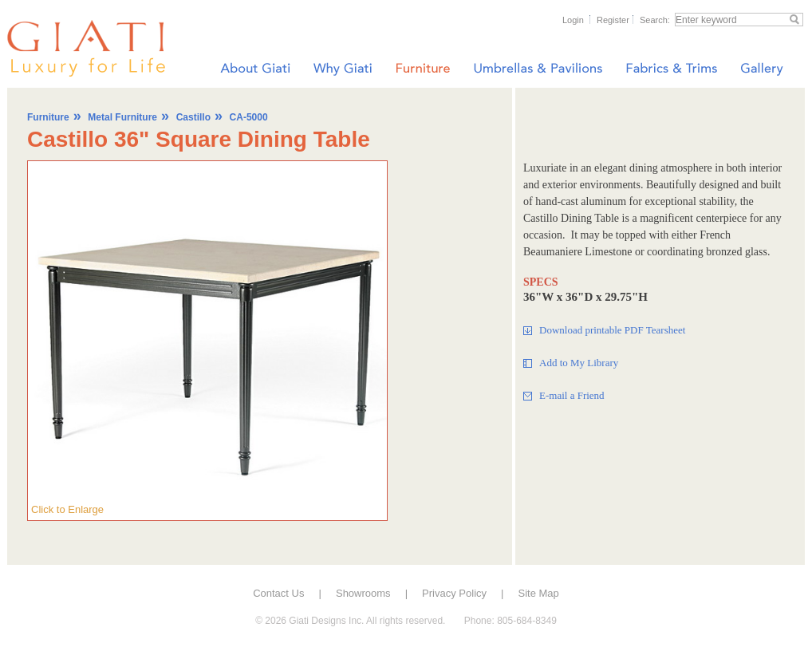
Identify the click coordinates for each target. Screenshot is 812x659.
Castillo (193, 117)
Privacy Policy (454, 593)
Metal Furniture (122, 117)
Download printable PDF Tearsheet (612, 330)
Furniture (48, 117)
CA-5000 (249, 117)
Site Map (539, 593)
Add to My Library (579, 363)
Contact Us (278, 593)
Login (573, 20)
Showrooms (363, 593)
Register (613, 20)
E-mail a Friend (572, 395)
